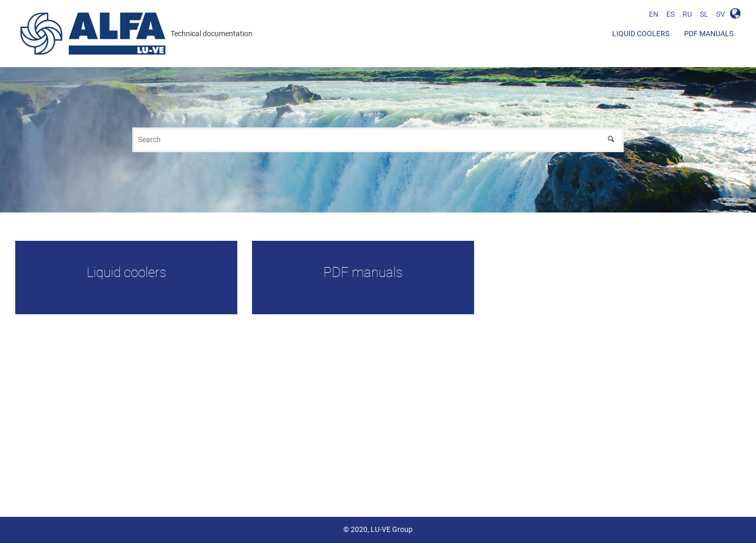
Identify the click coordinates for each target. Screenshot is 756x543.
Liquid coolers (641, 34)
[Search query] (378, 140)
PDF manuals (709, 34)
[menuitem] (641, 34)
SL (704, 14)
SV (721, 14)
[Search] (613, 140)
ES (670, 14)
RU (687, 14)
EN (654, 14)
